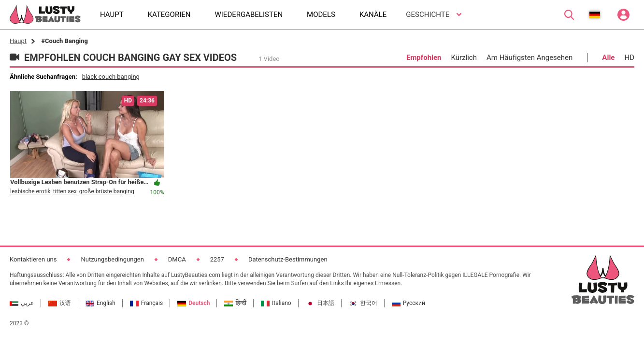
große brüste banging (107, 191)
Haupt (18, 41)
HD (629, 58)
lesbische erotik (30, 191)
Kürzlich (464, 58)
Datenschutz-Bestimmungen (288, 259)
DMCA (177, 259)
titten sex (65, 191)
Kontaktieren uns (33, 259)
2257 (217, 259)
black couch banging (111, 77)
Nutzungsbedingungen (112, 259)
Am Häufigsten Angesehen (530, 58)
